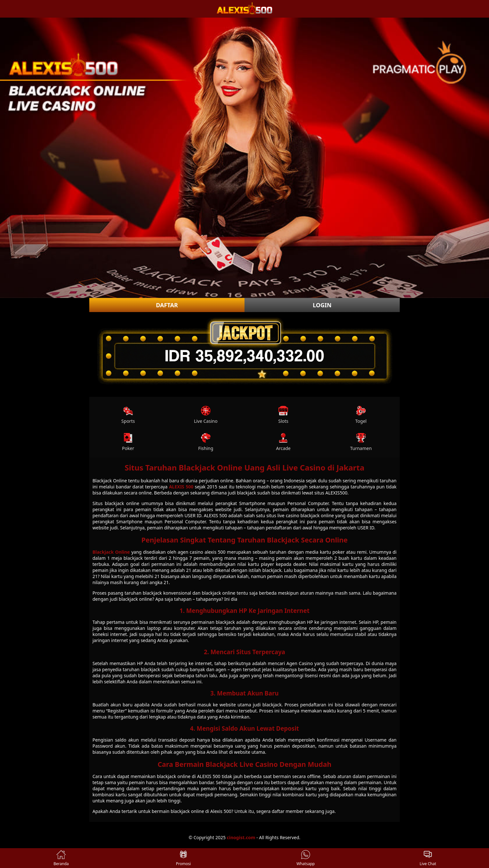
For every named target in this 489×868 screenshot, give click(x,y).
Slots (283, 415)
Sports (128, 415)
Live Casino (206, 415)
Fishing (206, 442)
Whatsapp (306, 858)
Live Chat (428, 858)
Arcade (283, 442)
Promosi (184, 858)
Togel (361, 415)
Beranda (61, 858)
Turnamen (361, 442)
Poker (128, 442)
